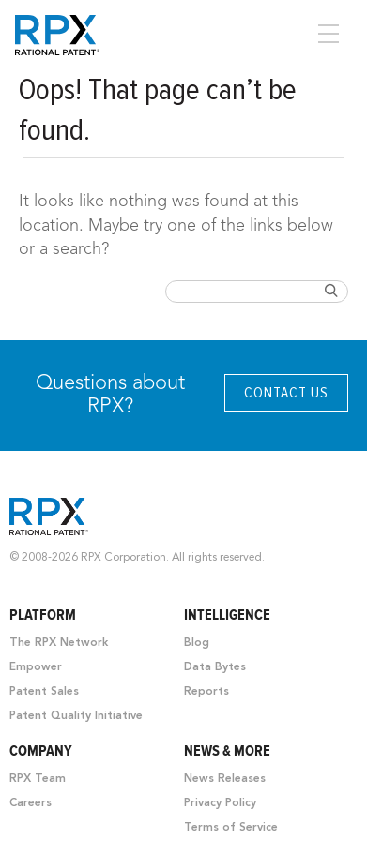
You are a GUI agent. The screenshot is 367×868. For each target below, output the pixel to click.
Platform (43, 615)
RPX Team (38, 779)
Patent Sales (44, 692)
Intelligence (227, 615)
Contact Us (286, 393)
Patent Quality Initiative (76, 716)
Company (41, 751)
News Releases (225, 779)
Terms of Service (231, 828)
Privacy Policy (220, 803)
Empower (36, 667)
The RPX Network (59, 643)
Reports (206, 692)
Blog (197, 643)
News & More (227, 751)
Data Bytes (215, 667)
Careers (31, 803)
